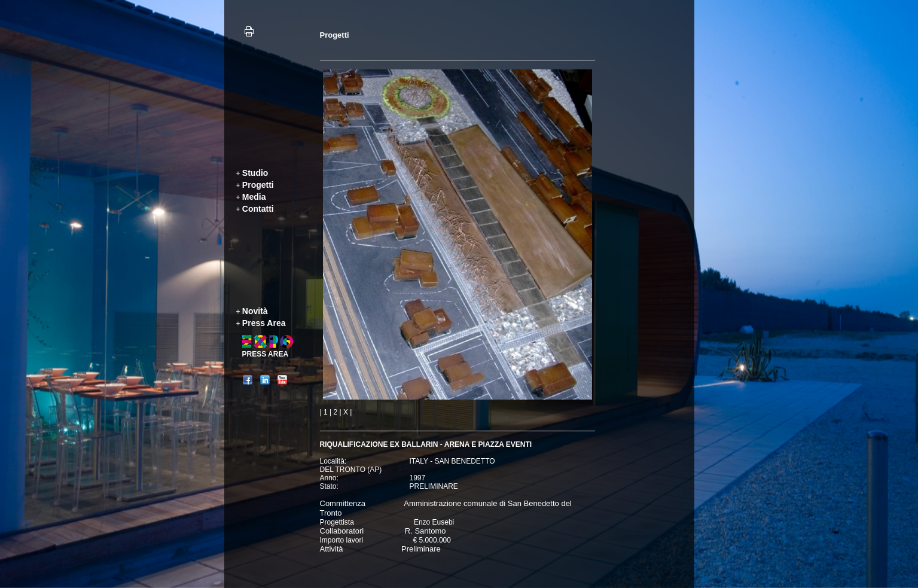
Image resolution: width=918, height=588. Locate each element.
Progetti (258, 185)
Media (254, 197)
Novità (255, 311)
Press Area (264, 323)
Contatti (258, 209)
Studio (255, 173)
